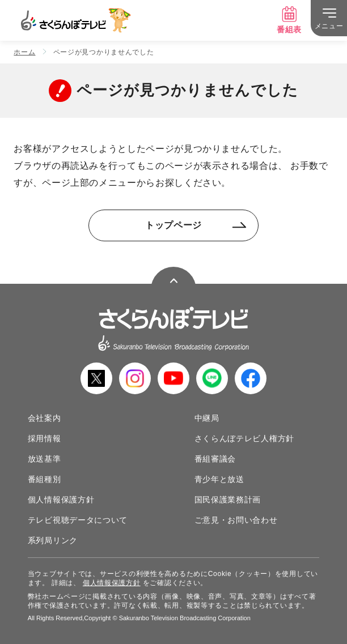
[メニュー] (329, 18)
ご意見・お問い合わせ (236, 520)
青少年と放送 (219, 479)
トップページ (196, 225)
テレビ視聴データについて (78, 520)
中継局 (207, 418)
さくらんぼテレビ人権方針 (244, 438)
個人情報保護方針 (61, 500)
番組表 (289, 20)
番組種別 (45, 479)
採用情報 (45, 438)
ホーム (24, 52)
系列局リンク (53, 540)
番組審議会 (215, 459)
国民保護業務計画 (228, 500)
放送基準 (45, 459)
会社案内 (45, 418)
